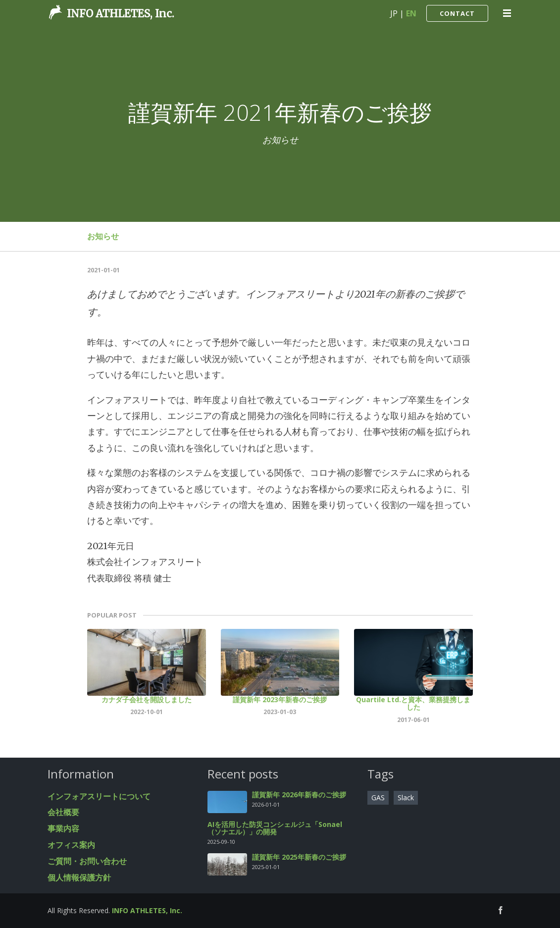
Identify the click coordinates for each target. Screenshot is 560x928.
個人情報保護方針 (79, 877)
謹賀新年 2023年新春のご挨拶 (280, 699)
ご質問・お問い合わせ (87, 861)
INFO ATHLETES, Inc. (121, 14)
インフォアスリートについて (99, 796)
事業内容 (63, 828)
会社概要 (63, 812)
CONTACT (457, 13)
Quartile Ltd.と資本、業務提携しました (413, 703)
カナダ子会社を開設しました (147, 699)
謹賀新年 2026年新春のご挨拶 (299, 795)
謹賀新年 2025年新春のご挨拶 (299, 857)
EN (411, 13)
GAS (378, 798)
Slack (406, 798)
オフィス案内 (71, 845)
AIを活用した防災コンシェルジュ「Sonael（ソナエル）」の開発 (275, 828)
